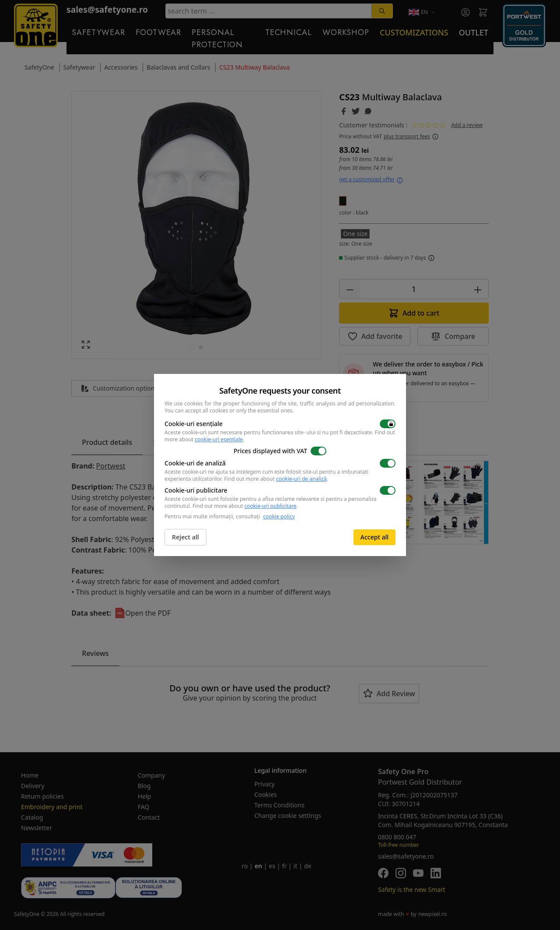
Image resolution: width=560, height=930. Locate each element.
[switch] (388, 424)
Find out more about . (276, 479)
